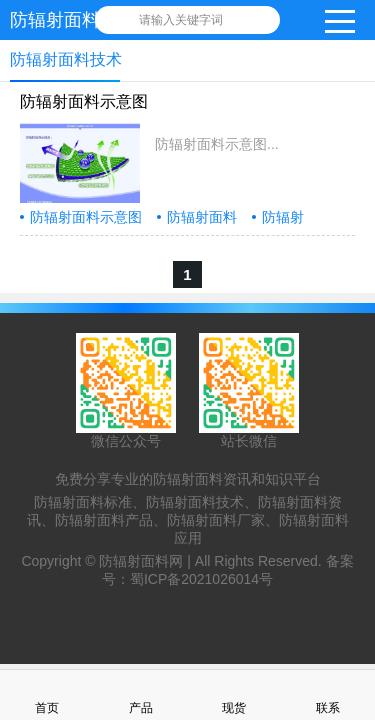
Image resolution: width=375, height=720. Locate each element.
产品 (141, 694)
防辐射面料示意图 (84, 101)
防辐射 (283, 217)
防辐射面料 (202, 217)
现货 (234, 694)
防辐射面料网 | (146, 561)
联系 (328, 694)
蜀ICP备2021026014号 (201, 579)
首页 (47, 694)
